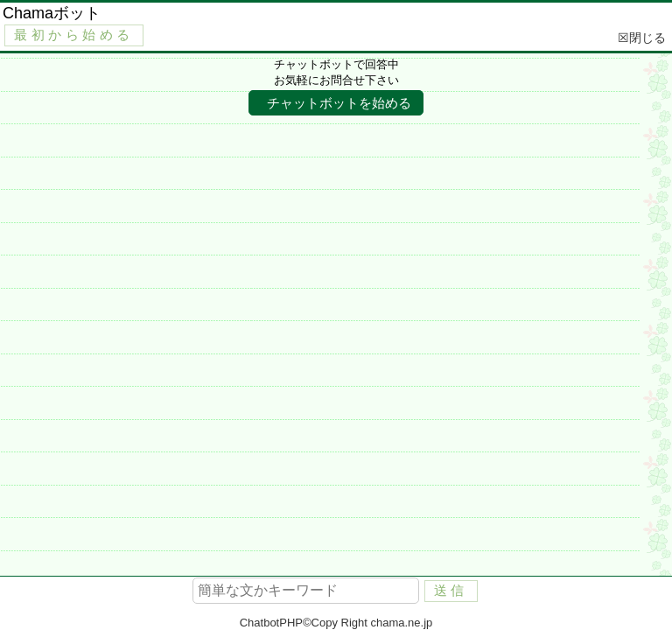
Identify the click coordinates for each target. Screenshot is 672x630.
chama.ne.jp (401, 623)
